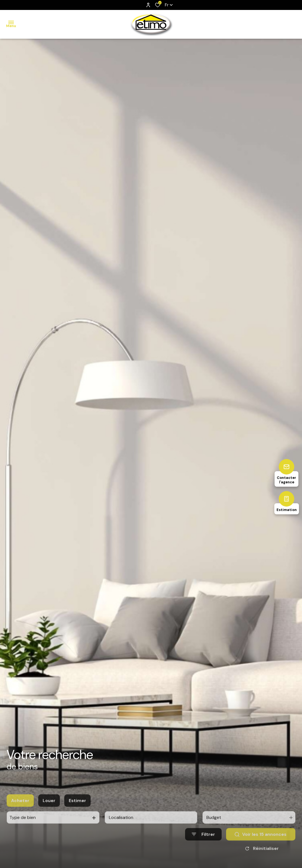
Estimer (77, 814)
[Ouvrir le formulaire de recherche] (203, 848)
